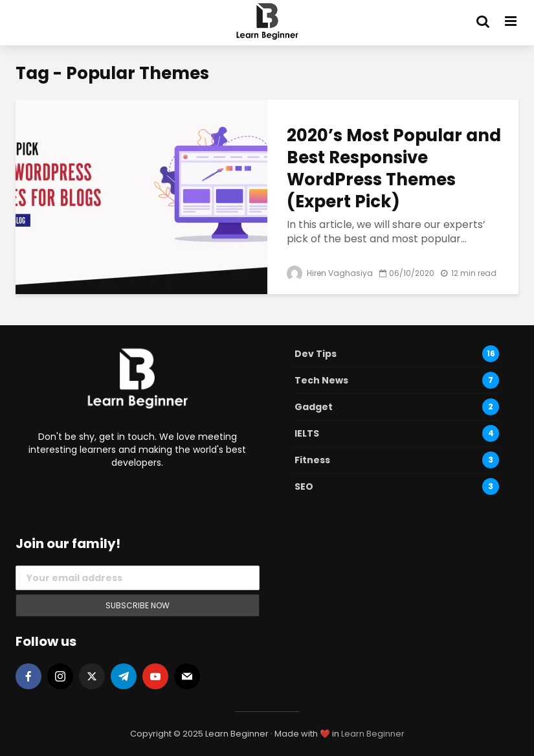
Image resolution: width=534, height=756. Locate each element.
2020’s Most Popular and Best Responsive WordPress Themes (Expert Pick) (394, 168)
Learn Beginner (373, 734)
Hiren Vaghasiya (330, 273)
